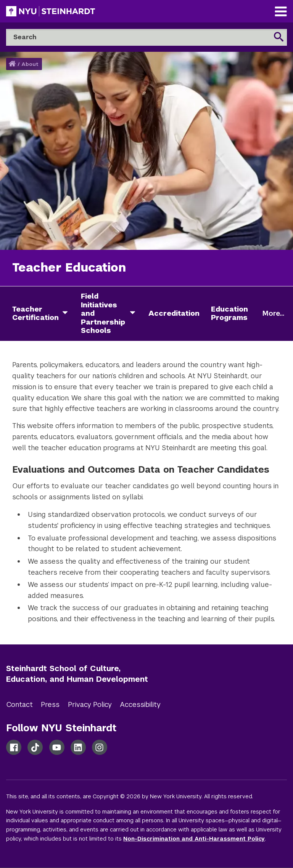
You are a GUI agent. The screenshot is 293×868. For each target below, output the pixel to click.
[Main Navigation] (281, 12)
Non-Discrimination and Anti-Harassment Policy (194, 839)
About (30, 64)
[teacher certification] (68, 314)
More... (273, 313)
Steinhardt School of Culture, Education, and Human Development (77, 674)
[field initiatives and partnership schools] (135, 314)
